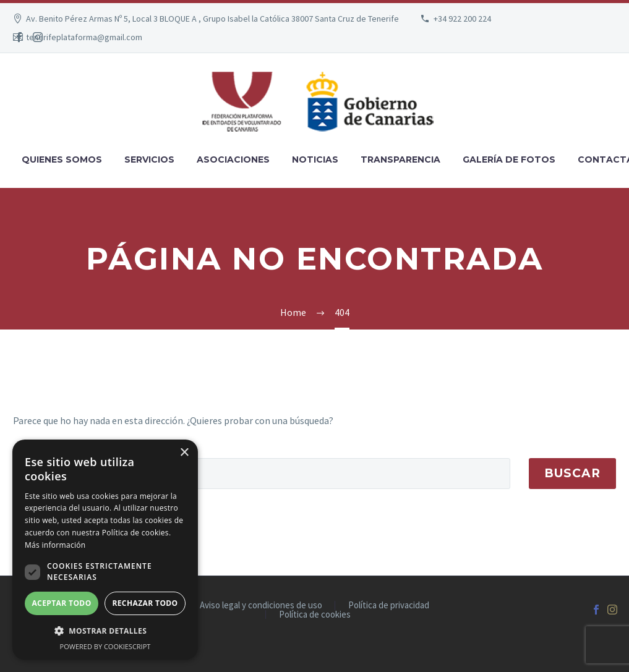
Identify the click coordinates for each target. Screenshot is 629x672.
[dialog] (105, 550)
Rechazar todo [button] (145, 603)
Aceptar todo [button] (61, 603)
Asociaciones (233, 159)
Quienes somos (62, 159)
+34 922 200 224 (462, 19)
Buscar (572, 473)
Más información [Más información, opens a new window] (55, 545)
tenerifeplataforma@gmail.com (84, 37)
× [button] (184, 453)
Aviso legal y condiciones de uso (261, 606)
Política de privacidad (389, 606)
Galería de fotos (509, 159)
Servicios (149, 159)
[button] (105, 631)
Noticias (315, 159)
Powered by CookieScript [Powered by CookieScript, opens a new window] (105, 646)
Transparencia (400, 159)
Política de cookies (315, 615)
